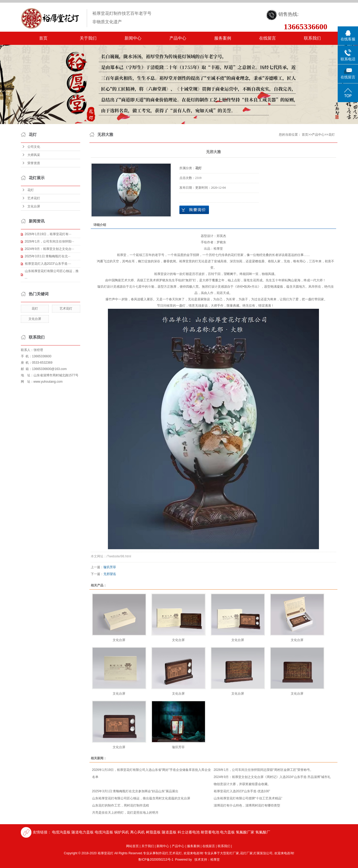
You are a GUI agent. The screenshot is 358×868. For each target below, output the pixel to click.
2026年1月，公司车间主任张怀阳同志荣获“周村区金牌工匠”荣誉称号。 (263, 770)
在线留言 (268, 38)
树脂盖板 (153, 832)
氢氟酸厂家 (245, 832)
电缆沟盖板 (61, 832)
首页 (43, 38)
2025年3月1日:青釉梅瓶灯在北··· (48, 256)
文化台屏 (34, 206)
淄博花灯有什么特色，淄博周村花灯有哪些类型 (247, 805)
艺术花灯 (34, 198)
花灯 (31, 190)
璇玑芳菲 (110, 567)
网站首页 (132, 846)
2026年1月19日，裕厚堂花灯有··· (48, 234)
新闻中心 (133, 38)
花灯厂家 (246, 853)
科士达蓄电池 (189, 832)
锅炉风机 (122, 832)
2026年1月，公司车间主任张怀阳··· (49, 241)
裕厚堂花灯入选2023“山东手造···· (48, 264)
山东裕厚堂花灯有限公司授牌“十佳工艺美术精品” (248, 798)
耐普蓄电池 (210, 832)
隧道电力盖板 (83, 832)
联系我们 (312, 38)
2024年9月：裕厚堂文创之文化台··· (49, 249)
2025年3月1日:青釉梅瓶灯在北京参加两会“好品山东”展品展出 (135, 791)
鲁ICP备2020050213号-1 (156, 860)
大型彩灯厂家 (230, 853)
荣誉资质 (34, 163)
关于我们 (88, 38)
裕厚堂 (215, 860)
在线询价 (194, 210)
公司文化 (34, 147)
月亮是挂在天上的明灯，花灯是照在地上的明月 (125, 813)
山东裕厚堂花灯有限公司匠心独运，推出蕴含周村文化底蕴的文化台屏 (141, 798)
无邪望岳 (110, 574)
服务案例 (223, 38)
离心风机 (137, 832)
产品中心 (178, 38)
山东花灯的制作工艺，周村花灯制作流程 (121, 805)
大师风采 (34, 155)
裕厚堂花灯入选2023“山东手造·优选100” (242, 791)
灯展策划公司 (263, 853)
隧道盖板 (169, 832)
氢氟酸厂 (263, 832)
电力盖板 (227, 832)
